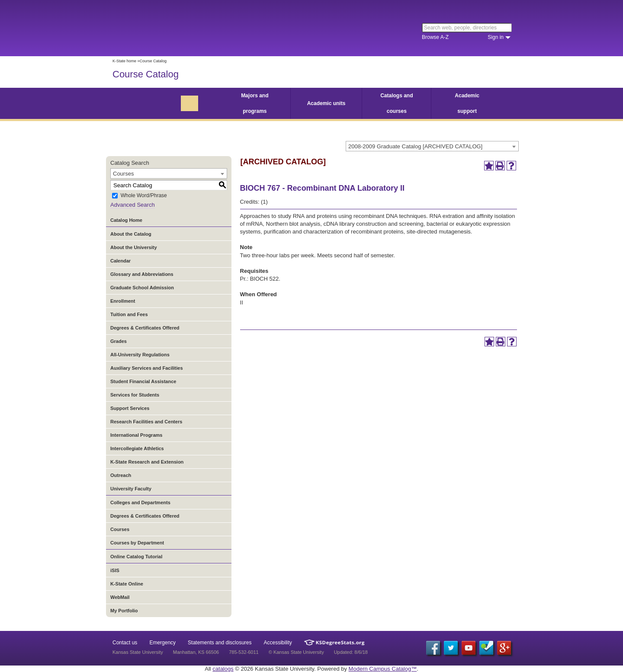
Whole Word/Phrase (144, 196)
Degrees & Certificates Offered (145, 328)
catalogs (223, 669)
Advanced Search (133, 205)
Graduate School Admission (142, 288)
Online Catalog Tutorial (136, 557)
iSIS (115, 570)
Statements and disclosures (220, 643)
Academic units (326, 103)
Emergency (162, 643)
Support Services (130, 408)
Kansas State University (183, 28)
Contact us (125, 643)
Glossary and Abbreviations (142, 274)
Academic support (467, 103)
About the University (134, 247)
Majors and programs (255, 103)
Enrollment (123, 301)
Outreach (121, 475)
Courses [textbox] (123, 174)
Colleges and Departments (140, 502)
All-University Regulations (140, 355)
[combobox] (432, 146)
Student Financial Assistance (143, 381)
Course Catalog (146, 74)
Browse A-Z (435, 37)
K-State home (124, 61)
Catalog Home (126, 220)
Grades (119, 341)
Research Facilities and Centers (146, 422)
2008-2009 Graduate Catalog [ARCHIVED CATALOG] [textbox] (415, 146)
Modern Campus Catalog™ (383, 669)
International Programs (136, 435)
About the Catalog (131, 234)
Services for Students (135, 395)
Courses (120, 529)
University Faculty (131, 489)
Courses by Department (137, 543)
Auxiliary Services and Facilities (147, 368)
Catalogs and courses (397, 103)
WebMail (120, 597)
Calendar (120, 261)
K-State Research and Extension (147, 462)
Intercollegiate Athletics (137, 448)
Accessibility (278, 643)
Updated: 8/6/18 (351, 652)
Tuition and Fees (129, 314)
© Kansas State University (296, 652)
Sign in (496, 37)
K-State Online (127, 584)
